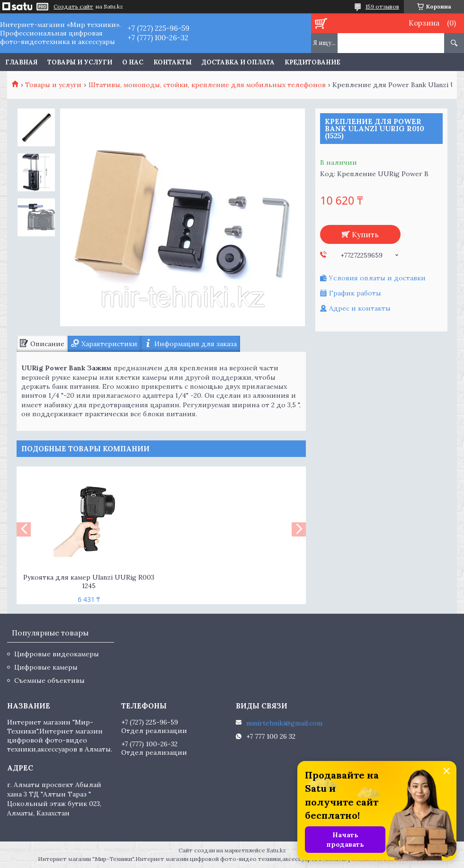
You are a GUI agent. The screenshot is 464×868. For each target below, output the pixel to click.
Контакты (173, 62)
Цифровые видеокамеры (57, 654)
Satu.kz (276, 850)
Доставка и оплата (238, 62)
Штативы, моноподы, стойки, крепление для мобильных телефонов (207, 85)
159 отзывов (382, 6)
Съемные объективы (49, 680)
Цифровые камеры (46, 667)
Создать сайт (73, 7)
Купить (365, 234)
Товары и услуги (80, 62)
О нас (133, 62)
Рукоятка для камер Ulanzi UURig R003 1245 (89, 582)
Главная (21, 62)
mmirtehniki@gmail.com (284, 723)
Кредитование (312, 62)
